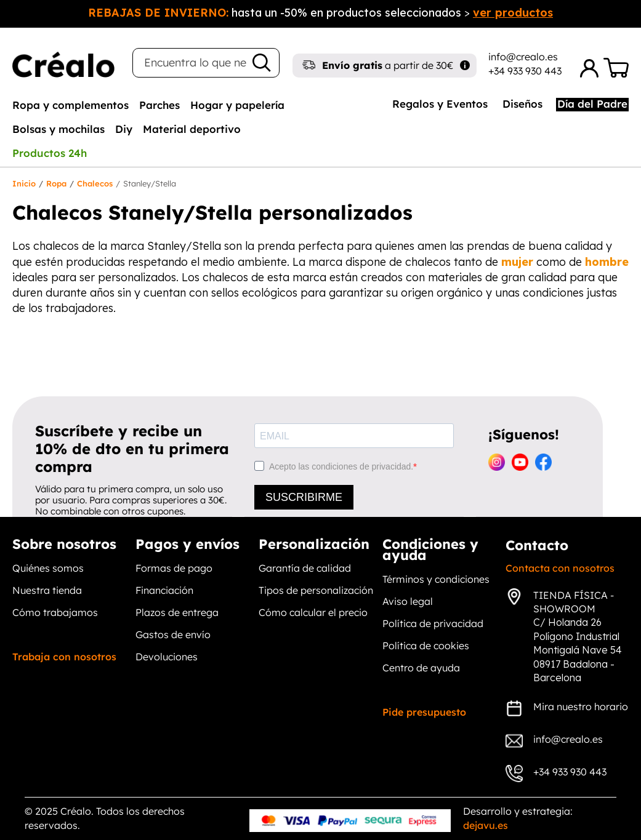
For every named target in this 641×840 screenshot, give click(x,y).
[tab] (71, 105)
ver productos (513, 13)
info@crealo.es (523, 57)
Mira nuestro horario (581, 706)
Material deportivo (192, 129)
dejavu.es (486, 825)
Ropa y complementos (71, 105)
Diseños (522, 104)
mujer (517, 262)
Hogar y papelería (237, 105)
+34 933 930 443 (525, 71)
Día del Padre (592, 104)
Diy (124, 129)
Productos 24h (50, 153)
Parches (159, 105)
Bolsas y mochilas (58, 129)
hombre (607, 262)
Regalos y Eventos (440, 104)
